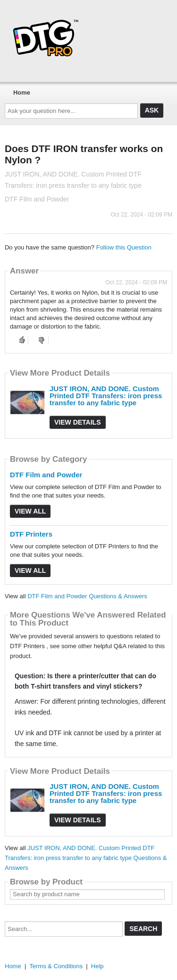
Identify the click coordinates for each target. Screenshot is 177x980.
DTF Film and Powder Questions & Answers (87, 596)
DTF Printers (31, 534)
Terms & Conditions (56, 966)
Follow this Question (124, 247)
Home (22, 92)
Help (97, 966)
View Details (78, 422)
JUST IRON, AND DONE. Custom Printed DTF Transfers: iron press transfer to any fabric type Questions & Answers (86, 858)
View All (30, 511)
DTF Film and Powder (46, 475)
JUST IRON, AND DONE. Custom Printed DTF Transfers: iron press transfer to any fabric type (106, 396)
